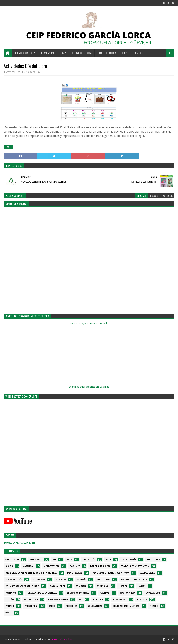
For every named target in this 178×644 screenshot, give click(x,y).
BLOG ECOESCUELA (82, 53)
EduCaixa (61, 580)
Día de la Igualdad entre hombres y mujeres (31, 573)
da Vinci (75, 566)
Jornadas (11, 593)
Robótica (71, 606)
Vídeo (9, 613)
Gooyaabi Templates (62, 640)
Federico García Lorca (134, 580)
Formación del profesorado (22, 586)
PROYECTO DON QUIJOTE (134, 53)
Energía (82, 580)
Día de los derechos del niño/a (111, 573)
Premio (10, 606)
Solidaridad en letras (126, 606)
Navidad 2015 (153, 593)
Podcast (142, 600)
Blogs (9, 566)
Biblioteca (153, 560)
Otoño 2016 (31, 600)
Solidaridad (95, 606)
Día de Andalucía (100, 566)
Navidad (105, 593)
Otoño (10, 600)
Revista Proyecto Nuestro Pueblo (89, 324)
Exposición (104, 580)
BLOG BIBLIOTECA (107, 53)
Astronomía (129, 560)
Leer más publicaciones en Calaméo (89, 387)
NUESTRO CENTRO (24, 53)
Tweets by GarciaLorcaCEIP (20, 543)
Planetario (120, 600)
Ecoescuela (39, 580)
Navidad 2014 (127, 593)
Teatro (154, 606)
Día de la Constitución (135, 566)
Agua (70, 560)
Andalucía (89, 560)
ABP (54, 560)
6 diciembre (12, 560)
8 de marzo (36, 560)
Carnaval (29, 566)
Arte (108, 560)
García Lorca (57, 586)
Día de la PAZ (75, 573)
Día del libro (147, 573)
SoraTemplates (24, 640)
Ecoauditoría (14, 580)
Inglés (142, 586)
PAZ (81, 600)
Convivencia (52, 566)
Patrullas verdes (58, 600)
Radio (52, 606)
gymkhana (102, 586)
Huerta (123, 586)
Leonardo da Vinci (78, 593)
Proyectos (31, 606)
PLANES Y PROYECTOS (52, 53)
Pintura (98, 600)
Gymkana (81, 586)
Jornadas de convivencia (42, 593)
